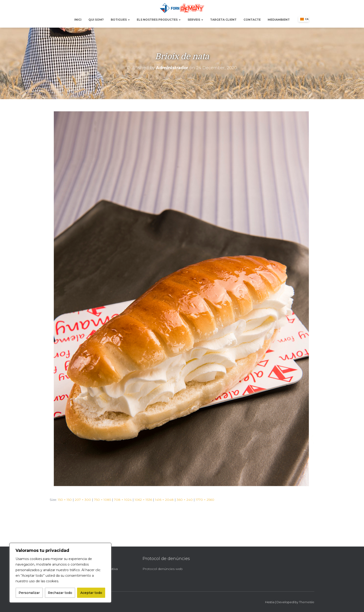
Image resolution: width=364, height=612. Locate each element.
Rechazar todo (60, 593)
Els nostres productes (159, 20)
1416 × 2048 (164, 500)
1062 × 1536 (143, 500)
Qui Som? (96, 20)
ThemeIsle (307, 602)
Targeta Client (223, 20)
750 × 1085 (102, 500)
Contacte (252, 20)
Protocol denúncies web (163, 569)
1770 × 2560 (205, 500)
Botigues (120, 20)
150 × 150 (65, 500)
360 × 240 (185, 500)
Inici (78, 20)
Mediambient (279, 20)
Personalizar (29, 593)
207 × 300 (83, 500)
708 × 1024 (123, 500)
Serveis (195, 20)
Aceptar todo (91, 593)
